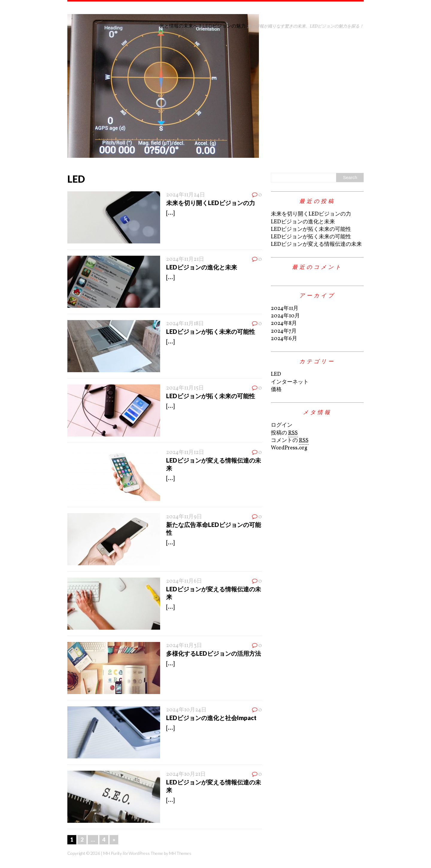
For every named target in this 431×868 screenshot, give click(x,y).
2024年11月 (285, 309)
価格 (276, 390)
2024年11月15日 (185, 388)
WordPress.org (289, 448)
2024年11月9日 (184, 517)
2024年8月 (284, 324)
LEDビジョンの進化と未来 (202, 267)
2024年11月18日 (185, 324)
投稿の (284, 433)
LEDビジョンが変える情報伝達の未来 (316, 244)
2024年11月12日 (185, 453)
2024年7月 (284, 331)
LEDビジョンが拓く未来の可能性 (211, 331)
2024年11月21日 (185, 259)
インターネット (290, 382)
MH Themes (180, 853)
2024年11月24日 (186, 195)
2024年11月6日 (184, 581)
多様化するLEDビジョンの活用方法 (214, 653)
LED (276, 374)
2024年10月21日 (186, 774)
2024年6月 (284, 339)
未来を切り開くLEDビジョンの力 (211, 203)
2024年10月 (285, 316)
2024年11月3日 (184, 646)
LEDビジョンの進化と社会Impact (211, 718)
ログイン (282, 425)
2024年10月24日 (186, 710)
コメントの (290, 441)
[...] (170, 213)
